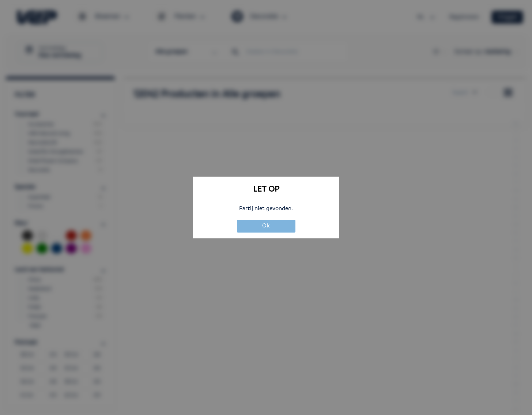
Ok (266, 226)
